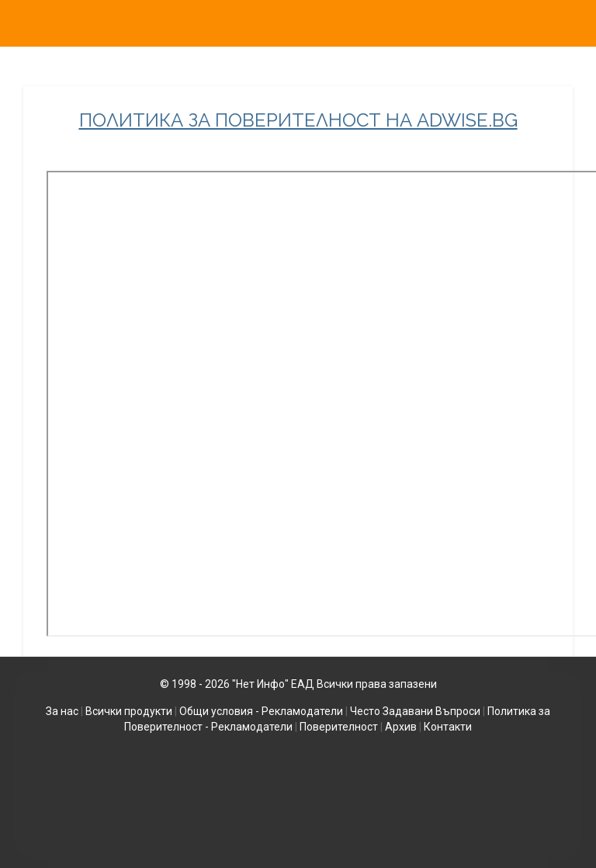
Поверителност (339, 727)
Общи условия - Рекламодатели (261, 711)
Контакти (448, 727)
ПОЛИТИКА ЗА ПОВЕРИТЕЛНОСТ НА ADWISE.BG (298, 120)
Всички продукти (129, 711)
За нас (62, 711)
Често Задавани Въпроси (415, 711)
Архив (401, 727)
